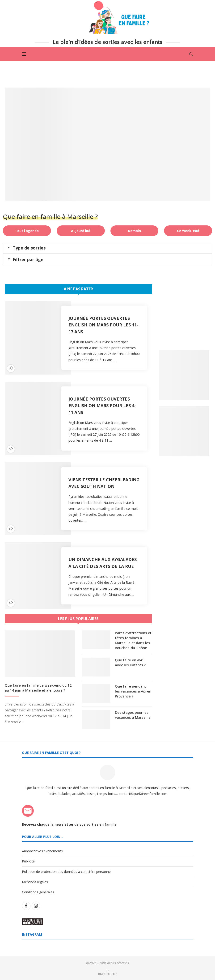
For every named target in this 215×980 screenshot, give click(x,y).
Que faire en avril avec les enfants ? (130, 662)
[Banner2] (184, 431)
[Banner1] (184, 375)
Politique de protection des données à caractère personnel (67, 872)
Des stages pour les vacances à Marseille (133, 715)
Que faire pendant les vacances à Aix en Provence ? (133, 691)
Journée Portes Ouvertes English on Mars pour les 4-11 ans (102, 406)
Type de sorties (29, 248)
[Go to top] (108, 974)
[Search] (191, 54)
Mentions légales (35, 882)
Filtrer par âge (28, 259)
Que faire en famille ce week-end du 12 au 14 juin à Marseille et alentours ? (38, 688)
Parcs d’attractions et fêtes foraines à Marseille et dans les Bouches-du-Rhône (133, 640)
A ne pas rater (78, 289)
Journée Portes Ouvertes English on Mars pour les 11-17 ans (103, 325)
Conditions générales (38, 892)
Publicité (28, 861)
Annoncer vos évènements (42, 851)
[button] (107, 248)
